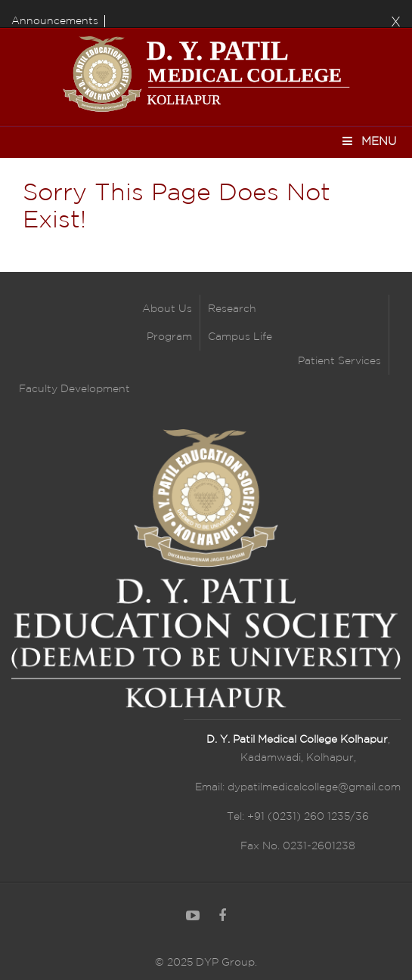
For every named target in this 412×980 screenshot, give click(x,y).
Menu (369, 141)
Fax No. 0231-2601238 (298, 846)
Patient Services (339, 361)
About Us (167, 309)
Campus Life (240, 337)
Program (169, 337)
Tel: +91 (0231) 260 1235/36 (298, 817)
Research (232, 309)
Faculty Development (74, 389)
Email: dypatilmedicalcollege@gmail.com (298, 787)
